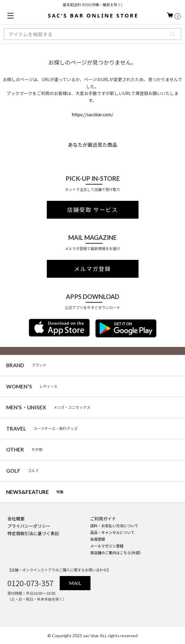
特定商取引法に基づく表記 (33, 533)
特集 (35, 492)
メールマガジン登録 (107, 546)
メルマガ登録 (93, 269)
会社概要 (16, 519)
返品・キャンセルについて (112, 532)
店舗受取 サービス (92, 210)
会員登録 (98, 539)
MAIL (75, 583)
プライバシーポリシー (29, 526)
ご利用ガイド (103, 519)
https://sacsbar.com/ (92, 114)
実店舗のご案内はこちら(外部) (115, 553)
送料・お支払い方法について (114, 525)
